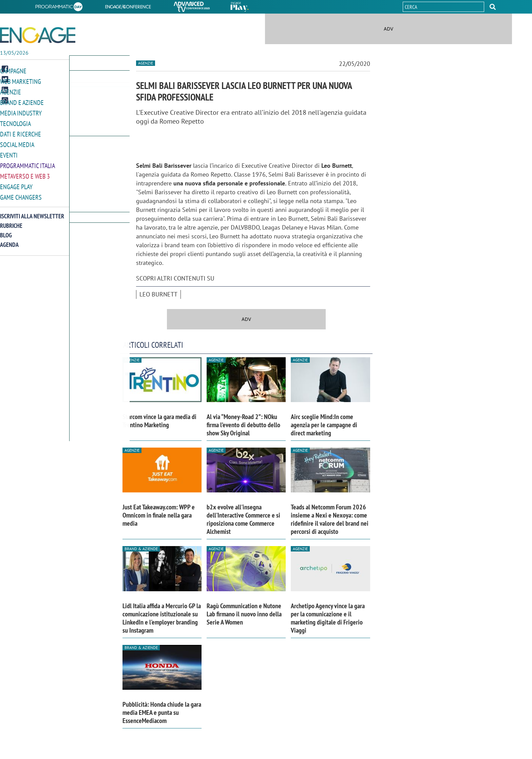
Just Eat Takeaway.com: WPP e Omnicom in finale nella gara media (159, 515)
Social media (17, 142)
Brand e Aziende (22, 101)
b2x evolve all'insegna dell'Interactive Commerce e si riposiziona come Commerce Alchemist (243, 519)
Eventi (9, 152)
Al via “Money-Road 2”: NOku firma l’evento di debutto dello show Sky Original (243, 425)
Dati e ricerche (21, 132)
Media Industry (21, 112)
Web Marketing (21, 81)
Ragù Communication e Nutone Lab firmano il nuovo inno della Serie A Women (244, 614)
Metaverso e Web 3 (25, 173)
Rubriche (11, 221)
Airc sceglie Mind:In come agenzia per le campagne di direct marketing (324, 425)
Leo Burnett (158, 294)
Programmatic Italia (27, 162)
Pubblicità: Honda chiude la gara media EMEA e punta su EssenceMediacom (162, 712)
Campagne (13, 71)
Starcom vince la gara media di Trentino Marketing (159, 421)
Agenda (9, 240)
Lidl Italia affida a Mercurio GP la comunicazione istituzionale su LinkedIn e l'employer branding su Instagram (162, 618)
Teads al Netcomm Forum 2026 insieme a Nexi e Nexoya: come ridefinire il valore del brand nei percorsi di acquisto (330, 519)
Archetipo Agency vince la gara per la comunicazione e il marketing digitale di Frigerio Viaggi (328, 618)
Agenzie (11, 91)
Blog (6, 231)
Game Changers (21, 193)
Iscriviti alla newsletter (32, 212)
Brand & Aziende (141, 549)
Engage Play (16, 183)
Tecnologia (15, 122)
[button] (493, 7)
